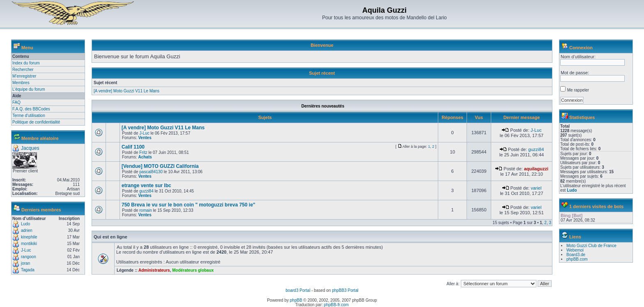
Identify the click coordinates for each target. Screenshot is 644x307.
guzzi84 (536, 149)
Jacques (30, 148)
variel (536, 188)
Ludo (25, 224)
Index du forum (26, 63)
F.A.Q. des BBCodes (31, 109)
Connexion (581, 48)
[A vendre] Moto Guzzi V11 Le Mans (126, 91)
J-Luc (26, 250)
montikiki (29, 244)
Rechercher (23, 70)
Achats (145, 157)
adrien (27, 230)
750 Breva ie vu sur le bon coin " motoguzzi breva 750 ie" (189, 205)
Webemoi (575, 250)
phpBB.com (577, 259)
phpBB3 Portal (345, 290)
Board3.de (576, 255)
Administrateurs (154, 270)
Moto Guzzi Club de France (591, 246)
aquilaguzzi (536, 169)
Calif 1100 (133, 147)
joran (25, 263)
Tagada (28, 270)
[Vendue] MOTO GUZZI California (160, 166)
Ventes (145, 138)
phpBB (296, 300)
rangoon (29, 257)
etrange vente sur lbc (146, 186)
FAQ (16, 102)
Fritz (143, 152)
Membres (21, 83)
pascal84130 (151, 172)
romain (146, 210)
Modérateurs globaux (193, 270)
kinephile (29, 237)
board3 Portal (298, 290)
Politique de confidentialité (36, 122)
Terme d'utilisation (29, 116)
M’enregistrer (24, 76)
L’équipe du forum (29, 89)
